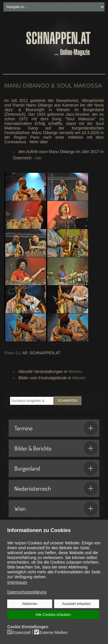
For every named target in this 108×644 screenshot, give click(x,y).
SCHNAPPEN (67, 401)
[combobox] (32, 401)
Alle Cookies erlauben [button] (53, 615)
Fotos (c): (13, 353)
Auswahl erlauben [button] (76, 604)
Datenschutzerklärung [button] (27, 592)
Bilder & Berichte (56, 448)
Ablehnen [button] (30, 604)
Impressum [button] (17, 582)
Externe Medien (54, 632)
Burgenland (56, 468)
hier (38, 158)
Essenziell (22, 632)
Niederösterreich (56, 488)
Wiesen (75, 372)
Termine (56, 428)
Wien (56, 508)
